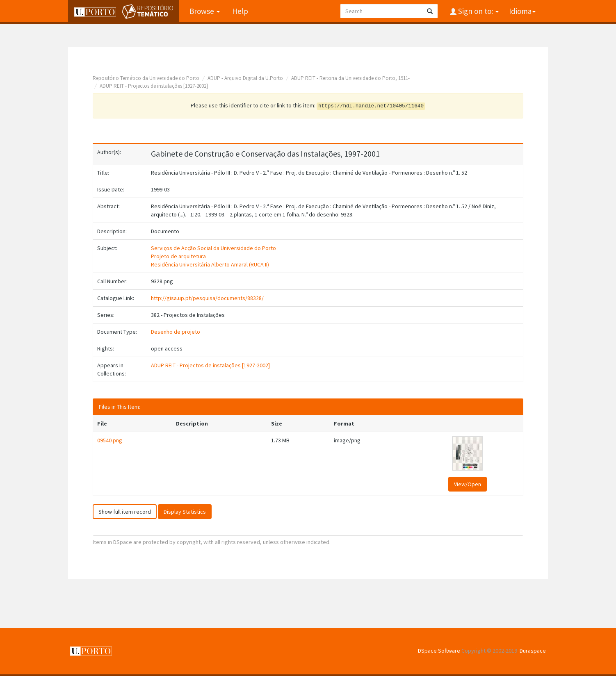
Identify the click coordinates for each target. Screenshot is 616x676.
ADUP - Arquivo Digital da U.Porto (245, 78)
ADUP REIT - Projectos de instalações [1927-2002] (154, 86)
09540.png (110, 440)
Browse (205, 11)
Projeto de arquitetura (178, 256)
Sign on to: (478, 11)
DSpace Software (439, 651)
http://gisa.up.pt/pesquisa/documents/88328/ (207, 298)
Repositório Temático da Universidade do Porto (146, 78)
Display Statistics (185, 512)
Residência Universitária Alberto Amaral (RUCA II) (210, 264)
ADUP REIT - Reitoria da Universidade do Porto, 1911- (350, 78)
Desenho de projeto (176, 332)
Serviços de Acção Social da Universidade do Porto (213, 248)
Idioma (522, 11)
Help (240, 11)
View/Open (468, 484)
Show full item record (125, 512)
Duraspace (533, 651)
